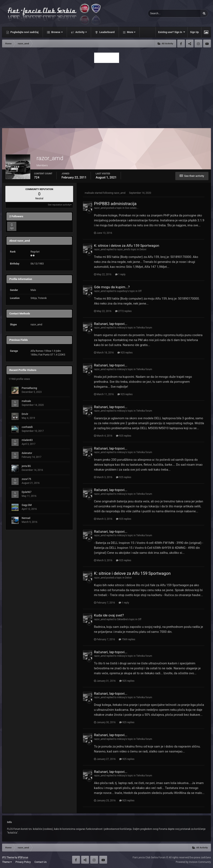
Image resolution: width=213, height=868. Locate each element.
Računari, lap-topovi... (111, 324)
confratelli (27, 427)
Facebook (181, 44)
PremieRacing (29, 388)
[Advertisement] (107, 94)
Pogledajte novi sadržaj (24, 32)
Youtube (207, 44)
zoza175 (26, 479)
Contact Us (40, 862)
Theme (7, 862)
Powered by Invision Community (193, 862)
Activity (81, 32)
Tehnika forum (144, 328)
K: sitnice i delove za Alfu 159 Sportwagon (126, 246)
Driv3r (25, 414)
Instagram (198, 44)
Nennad (26, 518)
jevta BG (26, 466)
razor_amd (119, 193)
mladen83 (27, 440)
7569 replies (127, 639)
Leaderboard (107, 32)
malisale (26, 401)
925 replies (125, 353)
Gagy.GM (27, 505)
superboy (122, 291)
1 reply (120, 274)
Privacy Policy (23, 862)
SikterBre (122, 619)
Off (140, 291)
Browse (57, 32)
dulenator (27, 453)
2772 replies (123, 311)
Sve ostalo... (132, 208)
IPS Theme (8, 857)
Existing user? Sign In (172, 32)
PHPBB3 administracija (115, 204)
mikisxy (121, 328)
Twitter (190, 44)
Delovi (143, 249)
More (131, 32)
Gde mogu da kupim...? (112, 287)
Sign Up (194, 32)
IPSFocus (23, 857)
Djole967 (26, 492)
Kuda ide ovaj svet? (109, 615)
